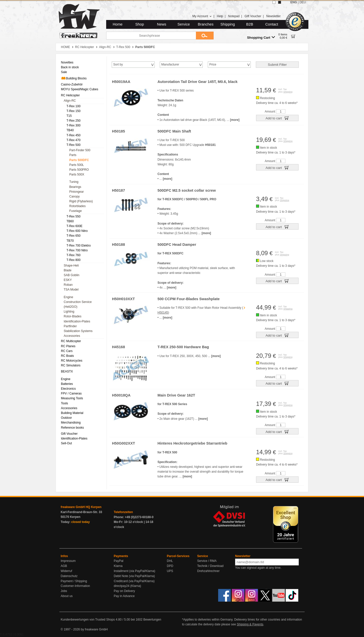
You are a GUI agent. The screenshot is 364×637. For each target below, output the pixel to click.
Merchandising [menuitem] (71, 423)
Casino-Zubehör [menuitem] (72, 84)
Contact (272, 24)
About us (67, 596)
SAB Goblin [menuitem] (72, 275)
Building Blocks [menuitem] (74, 78)
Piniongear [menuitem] (76, 192)
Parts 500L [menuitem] (77, 165)
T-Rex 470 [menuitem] (73, 140)
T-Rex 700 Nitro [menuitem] (77, 250)
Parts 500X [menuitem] (77, 174)
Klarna (118, 566)
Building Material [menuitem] (72, 413)
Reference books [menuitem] (72, 428)
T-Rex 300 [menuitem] (73, 125)
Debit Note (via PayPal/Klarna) (134, 576)
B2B (250, 24)
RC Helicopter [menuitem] (70, 95)
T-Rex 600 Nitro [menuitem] (77, 231)
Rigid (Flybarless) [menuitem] (81, 201)
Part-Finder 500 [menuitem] (80, 150)
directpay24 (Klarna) (127, 586)
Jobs (64, 591)
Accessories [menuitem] (72, 336)
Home (118, 24)
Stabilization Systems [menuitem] (78, 331)
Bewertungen (152, 620)
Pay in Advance (124, 596)
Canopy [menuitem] (74, 196)
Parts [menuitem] (73, 155)
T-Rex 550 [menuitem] (73, 216)
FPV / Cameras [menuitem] (71, 393)
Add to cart (277, 118)
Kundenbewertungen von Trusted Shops (88, 620)
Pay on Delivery (124, 591)
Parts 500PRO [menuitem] (79, 170)
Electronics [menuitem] (68, 389)
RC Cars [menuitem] (67, 351)
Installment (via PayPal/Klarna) (134, 571)
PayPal (119, 561)
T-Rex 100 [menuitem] (73, 106)
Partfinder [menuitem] (70, 326)
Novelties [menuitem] (67, 62)
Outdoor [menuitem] (66, 418)
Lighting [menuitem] (69, 312)
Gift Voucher (253, 16)
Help (220, 16)
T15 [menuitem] (69, 116)
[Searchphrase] (151, 36)
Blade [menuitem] (68, 270)
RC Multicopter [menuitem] (71, 341)
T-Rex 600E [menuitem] (74, 226)
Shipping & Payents (250, 624)
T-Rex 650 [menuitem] (73, 236)
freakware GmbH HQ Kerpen (81, 507)
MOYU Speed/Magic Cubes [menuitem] (79, 89)
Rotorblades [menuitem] (77, 206)
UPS (170, 571)
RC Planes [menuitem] (68, 346)
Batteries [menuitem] (67, 384)
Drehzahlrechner (208, 571)
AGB (64, 566)
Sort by (118, 64)
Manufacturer (170, 64)
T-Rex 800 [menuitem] (73, 260)
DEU (303, 2)
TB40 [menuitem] (70, 130)
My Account (202, 16)
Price (213, 64)
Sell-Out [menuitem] (66, 443)
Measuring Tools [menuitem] (72, 398)
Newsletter (273, 16)
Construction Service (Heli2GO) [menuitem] (78, 304)
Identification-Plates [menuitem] (77, 321)
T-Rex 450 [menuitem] (73, 135)
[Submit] (205, 36)
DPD (170, 566)
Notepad (234, 16)
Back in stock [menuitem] (70, 67)
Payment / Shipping (74, 581)
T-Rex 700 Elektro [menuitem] (79, 246)
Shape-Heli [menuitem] (71, 266)
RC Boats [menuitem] (67, 356)
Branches (206, 24)
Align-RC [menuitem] (70, 101)
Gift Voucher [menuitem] (69, 434)
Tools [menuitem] (64, 403)
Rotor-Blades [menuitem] (73, 316)
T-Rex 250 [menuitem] (73, 121)
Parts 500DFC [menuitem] (79, 160)
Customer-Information (75, 586)
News (162, 24)
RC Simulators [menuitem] (71, 365)
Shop (140, 24)
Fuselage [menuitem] (75, 211)
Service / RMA (207, 561)
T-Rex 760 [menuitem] (73, 255)
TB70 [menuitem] (70, 241)
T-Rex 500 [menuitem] (73, 145)
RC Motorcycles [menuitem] (72, 361)
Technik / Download (210, 566)
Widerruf (66, 571)
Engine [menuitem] (68, 297)
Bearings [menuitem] (75, 187)
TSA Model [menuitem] (71, 290)
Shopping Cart (261, 37)
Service (184, 24)
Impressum (68, 561)
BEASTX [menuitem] (67, 371)
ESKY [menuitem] (68, 280)
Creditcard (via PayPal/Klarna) (134, 581)
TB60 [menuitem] (70, 221)
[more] (235, 120)
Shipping (228, 24)
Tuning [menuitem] (74, 182)
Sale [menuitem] (64, 72)
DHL (170, 561)
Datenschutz (69, 576)
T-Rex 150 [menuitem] (73, 111)
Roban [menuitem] (68, 285)
